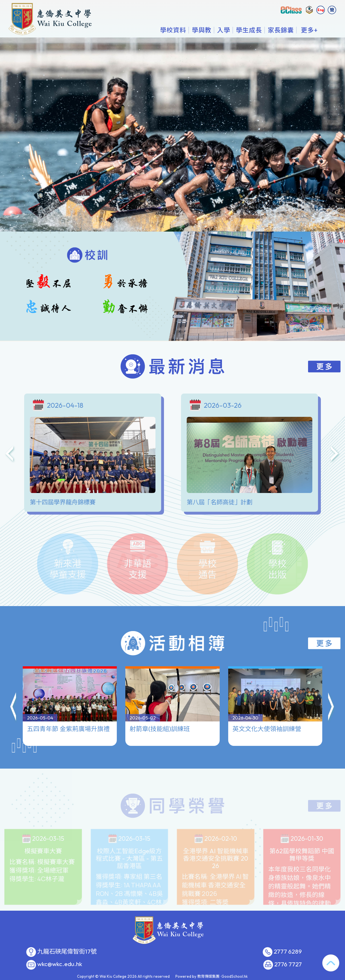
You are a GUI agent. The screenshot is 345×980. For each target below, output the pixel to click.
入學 (224, 30)
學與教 (202, 30)
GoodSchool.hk (235, 976)
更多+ (309, 30)
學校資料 (173, 30)
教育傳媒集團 (208, 976)
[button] (14, 699)
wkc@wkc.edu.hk (60, 964)
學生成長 (249, 30)
